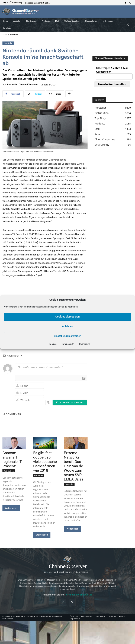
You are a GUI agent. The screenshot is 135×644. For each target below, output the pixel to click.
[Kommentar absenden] (70, 402)
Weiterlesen (11, 508)
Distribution (9, 471)
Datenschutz (68, 344)
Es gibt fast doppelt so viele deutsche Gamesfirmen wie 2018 (45, 462)
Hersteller (14, 35)
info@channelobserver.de (79, 595)
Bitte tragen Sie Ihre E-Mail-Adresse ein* (113, 70)
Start (5, 35)
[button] (128, 25)
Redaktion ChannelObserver (22, 84)
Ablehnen (67, 326)
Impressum (85, 344)
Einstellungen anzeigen (68, 336)
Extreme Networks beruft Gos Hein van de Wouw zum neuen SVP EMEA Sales (74, 466)
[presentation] (71, 389)
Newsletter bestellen (112, 84)
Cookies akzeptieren (67, 317)
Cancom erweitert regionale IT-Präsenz (12, 459)
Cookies (53, 344)
